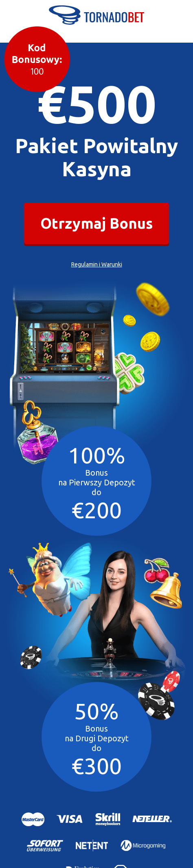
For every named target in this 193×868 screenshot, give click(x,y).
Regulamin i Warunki (97, 264)
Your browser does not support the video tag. (65, 346)
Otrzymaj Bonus (96, 223)
